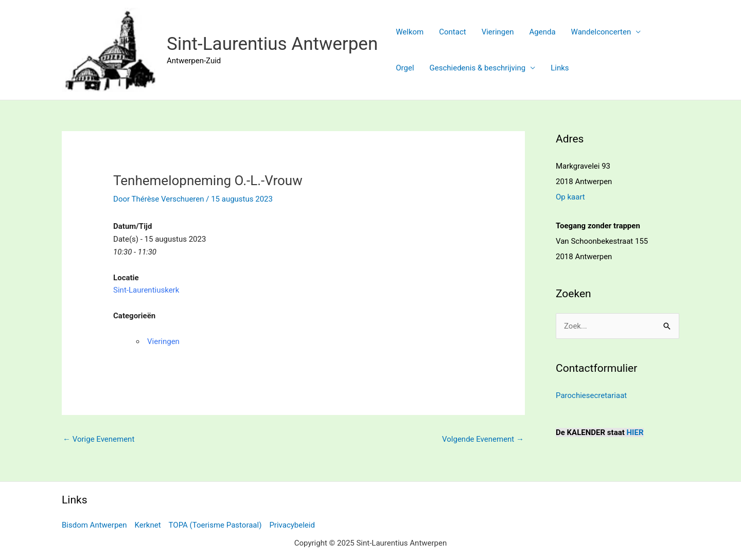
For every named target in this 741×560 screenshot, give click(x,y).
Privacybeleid (292, 525)
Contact (452, 32)
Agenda (543, 32)
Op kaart (570, 197)
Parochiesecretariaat (591, 395)
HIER (635, 432)
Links (560, 68)
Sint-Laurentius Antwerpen (272, 44)
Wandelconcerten (601, 32)
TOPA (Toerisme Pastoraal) (215, 525)
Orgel (405, 68)
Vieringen (498, 32)
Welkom (410, 32)
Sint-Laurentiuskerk (146, 290)
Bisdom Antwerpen (94, 525)
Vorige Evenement (99, 439)
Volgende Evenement (483, 439)
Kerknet (148, 525)
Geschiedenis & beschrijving (478, 68)
